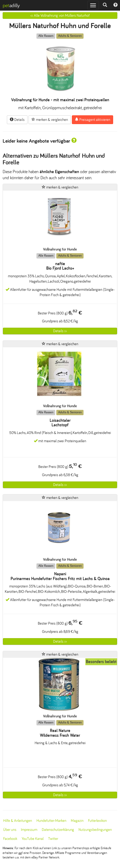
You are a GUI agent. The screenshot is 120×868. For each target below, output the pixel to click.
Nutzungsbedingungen (95, 830)
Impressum (29, 830)
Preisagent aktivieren (93, 120)
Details (17, 120)
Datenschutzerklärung (58, 830)
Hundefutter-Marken (51, 821)
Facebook (10, 839)
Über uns (10, 830)
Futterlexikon (97, 821)
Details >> (60, 331)
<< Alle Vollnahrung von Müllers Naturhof (60, 16)
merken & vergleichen (50, 120)
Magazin (77, 821)
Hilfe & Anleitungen (18, 821)
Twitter (53, 839)
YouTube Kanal (33, 839)
